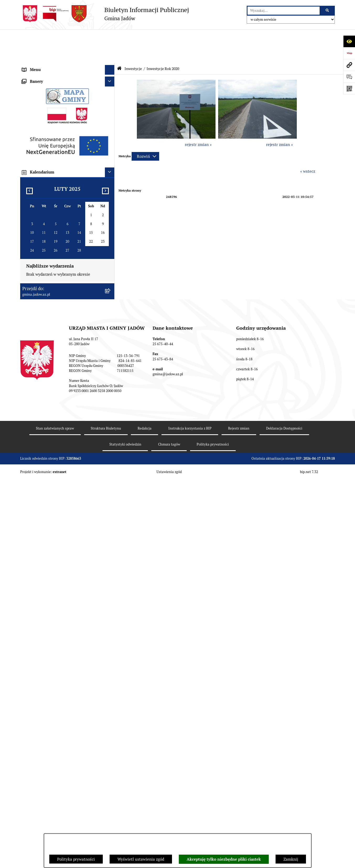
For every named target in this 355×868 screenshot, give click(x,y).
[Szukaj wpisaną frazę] (328, 11)
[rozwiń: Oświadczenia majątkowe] (111, 164)
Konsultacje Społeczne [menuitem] (42, 105)
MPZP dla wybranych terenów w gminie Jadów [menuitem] (63, 447)
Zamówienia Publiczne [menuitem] (43, 173)
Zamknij (291, 859)
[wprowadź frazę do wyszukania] (284, 11)
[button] (176, 103)
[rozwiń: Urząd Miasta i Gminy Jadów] (111, 46)
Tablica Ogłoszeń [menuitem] (38, 114)
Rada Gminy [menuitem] (33, 65)
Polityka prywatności (76, 859)
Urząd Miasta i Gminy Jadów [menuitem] (47, 46)
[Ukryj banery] (110, 491)
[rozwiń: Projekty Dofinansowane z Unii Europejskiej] (111, 325)
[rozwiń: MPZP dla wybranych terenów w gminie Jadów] (111, 447)
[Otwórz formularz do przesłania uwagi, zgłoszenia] (349, 77)
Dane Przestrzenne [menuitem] (39, 154)
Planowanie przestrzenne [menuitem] (45, 406)
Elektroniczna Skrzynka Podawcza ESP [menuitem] (57, 95)
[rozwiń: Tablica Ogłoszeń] (111, 115)
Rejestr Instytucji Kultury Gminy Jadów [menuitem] (58, 144)
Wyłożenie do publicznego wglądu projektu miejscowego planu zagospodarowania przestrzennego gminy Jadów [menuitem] (60, 422)
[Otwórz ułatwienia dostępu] (349, 41)
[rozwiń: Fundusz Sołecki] (111, 184)
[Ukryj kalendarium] (110, 581)
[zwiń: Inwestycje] (111, 193)
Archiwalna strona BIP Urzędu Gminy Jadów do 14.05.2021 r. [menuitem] (61, 460)
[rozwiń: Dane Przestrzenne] (111, 154)
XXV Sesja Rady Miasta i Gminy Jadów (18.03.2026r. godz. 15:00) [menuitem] (56, 476)
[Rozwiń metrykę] (145, 123)
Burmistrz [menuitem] (31, 75)
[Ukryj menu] (110, 36)
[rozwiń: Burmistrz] (111, 75)
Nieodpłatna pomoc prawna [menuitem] (47, 124)
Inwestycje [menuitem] (32, 193)
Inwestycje (133, 35)
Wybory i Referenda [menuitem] (40, 134)
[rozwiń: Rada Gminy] (111, 66)
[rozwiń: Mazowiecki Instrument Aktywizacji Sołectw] (111, 364)
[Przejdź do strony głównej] (105, 14)
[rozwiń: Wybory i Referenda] (111, 134)
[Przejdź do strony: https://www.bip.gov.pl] (349, 53)
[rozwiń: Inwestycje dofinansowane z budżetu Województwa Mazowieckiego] (111, 345)
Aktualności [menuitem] (33, 55)
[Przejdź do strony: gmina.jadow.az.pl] (349, 65)
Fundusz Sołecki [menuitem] (37, 183)
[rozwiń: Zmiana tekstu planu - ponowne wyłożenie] (111, 438)
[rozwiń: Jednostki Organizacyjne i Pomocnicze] (111, 85)
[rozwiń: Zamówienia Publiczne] (111, 174)
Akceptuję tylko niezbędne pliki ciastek (224, 859)
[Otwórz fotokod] (349, 88)
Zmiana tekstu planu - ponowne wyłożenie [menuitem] (60, 437)
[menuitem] (67, 206)
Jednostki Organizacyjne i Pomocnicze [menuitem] (56, 85)
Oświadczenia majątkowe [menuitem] (45, 164)
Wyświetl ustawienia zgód (141, 859)
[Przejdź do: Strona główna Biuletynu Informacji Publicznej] (119, 35)
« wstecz (308, 137)
